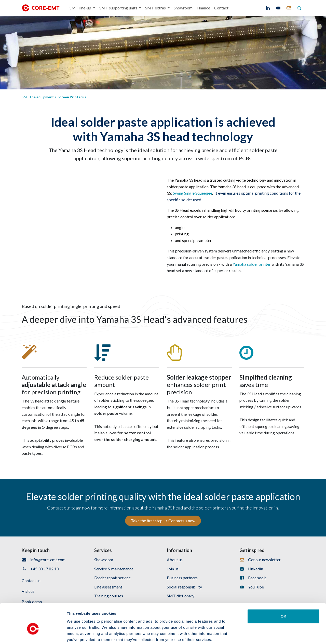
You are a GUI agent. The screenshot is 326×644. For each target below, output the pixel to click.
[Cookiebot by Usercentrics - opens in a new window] (33, 634)
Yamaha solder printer (252, 264)
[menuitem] (82, 8)
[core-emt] (289, 8)
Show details (267, 634)
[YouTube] (278, 8)
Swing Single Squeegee (193, 193)
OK (284, 590)
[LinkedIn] (268, 8)
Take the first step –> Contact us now (163, 521)
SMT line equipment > (40, 97)
